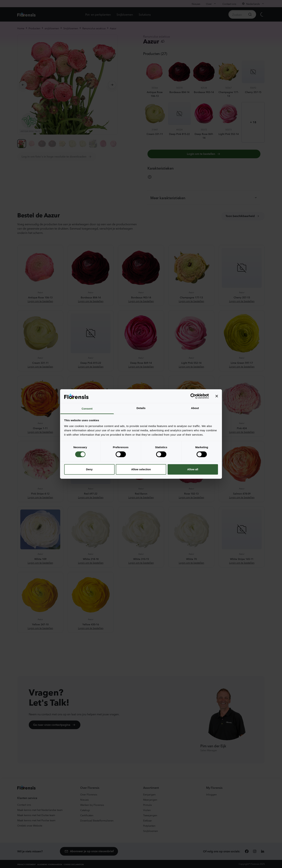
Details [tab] (141, 408)
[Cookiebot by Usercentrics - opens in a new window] (193, 396)
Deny (89, 469)
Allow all (193, 469)
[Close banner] (217, 396)
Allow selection (141, 469)
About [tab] (195, 408)
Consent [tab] (87, 409)
